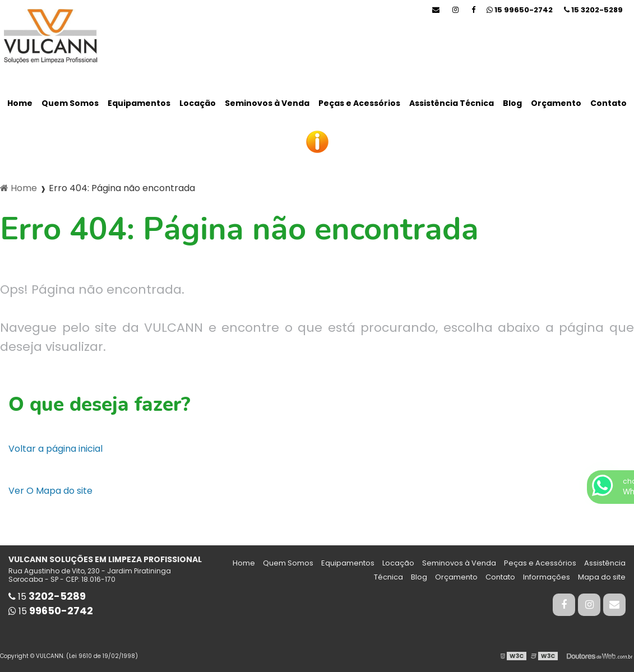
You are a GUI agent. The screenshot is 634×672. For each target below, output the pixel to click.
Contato (608, 103)
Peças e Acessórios (359, 103)
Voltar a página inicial (55, 449)
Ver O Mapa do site (50, 491)
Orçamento (556, 103)
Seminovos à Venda (267, 103)
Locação (198, 103)
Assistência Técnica (452, 103)
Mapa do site (602, 577)
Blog (512, 103)
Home (20, 103)
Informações (547, 577)
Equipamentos (139, 103)
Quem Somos (70, 103)
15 (593, 10)
